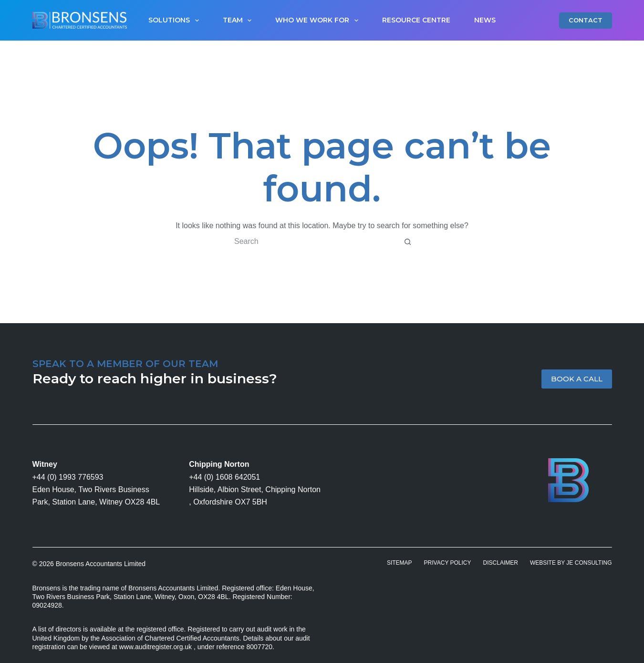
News (485, 20)
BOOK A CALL (577, 379)
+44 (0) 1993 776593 (68, 477)
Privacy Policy (448, 563)
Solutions (176, 21)
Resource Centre (416, 20)
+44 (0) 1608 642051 (224, 477)
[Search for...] (312, 242)
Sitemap (400, 563)
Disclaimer (501, 563)
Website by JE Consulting (571, 563)
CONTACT (586, 20)
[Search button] (407, 242)
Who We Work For (319, 21)
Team (239, 21)
